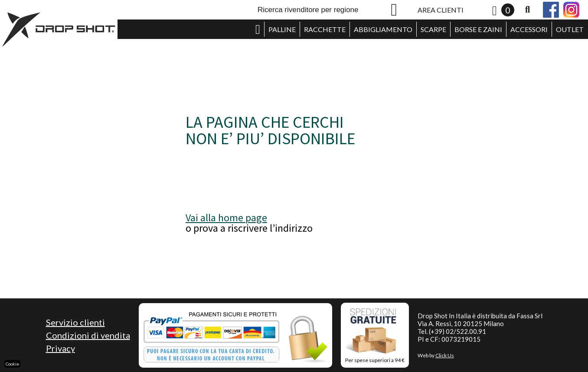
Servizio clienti (75, 322)
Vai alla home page (226, 218)
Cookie (12, 364)
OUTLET (570, 29)
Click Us (445, 355)
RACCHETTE (325, 29)
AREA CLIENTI (441, 10)
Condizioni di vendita (88, 335)
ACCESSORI (529, 29)
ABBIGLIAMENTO (383, 29)
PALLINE (282, 29)
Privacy (60, 348)
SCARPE (433, 29)
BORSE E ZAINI (478, 29)
